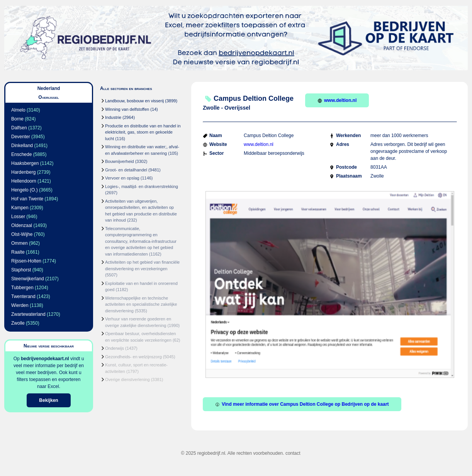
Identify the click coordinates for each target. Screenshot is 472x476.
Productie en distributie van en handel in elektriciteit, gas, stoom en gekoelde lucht (143, 132)
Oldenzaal (22, 225)
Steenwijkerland (28, 279)
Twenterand (23, 296)
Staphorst (21, 270)
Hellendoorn (24, 181)
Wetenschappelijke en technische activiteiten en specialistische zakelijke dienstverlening (141, 304)
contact (293, 453)
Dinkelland (22, 146)
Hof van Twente (27, 199)
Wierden (20, 305)
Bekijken (48, 400)
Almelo (18, 110)
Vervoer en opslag (122, 178)
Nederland (49, 88)
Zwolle (18, 323)
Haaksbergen (25, 163)
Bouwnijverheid (120, 161)
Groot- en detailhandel (126, 170)
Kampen (20, 208)
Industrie (113, 117)
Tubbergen (22, 288)
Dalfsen (19, 128)
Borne (17, 119)
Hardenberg (23, 172)
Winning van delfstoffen (127, 109)
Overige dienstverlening (127, 379)
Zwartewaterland (28, 314)
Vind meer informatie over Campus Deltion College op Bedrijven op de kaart (302, 404)
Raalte (18, 252)
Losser (18, 217)
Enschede (21, 154)
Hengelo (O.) (25, 190)
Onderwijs (115, 348)
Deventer (21, 137)
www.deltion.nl (337, 100)
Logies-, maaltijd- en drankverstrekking (142, 186)
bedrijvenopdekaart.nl (45, 359)
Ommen (20, 243)
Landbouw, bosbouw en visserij (134, 101)
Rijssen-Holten (26, 261)
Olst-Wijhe (22, 234)
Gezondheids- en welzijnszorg (133, 357)
